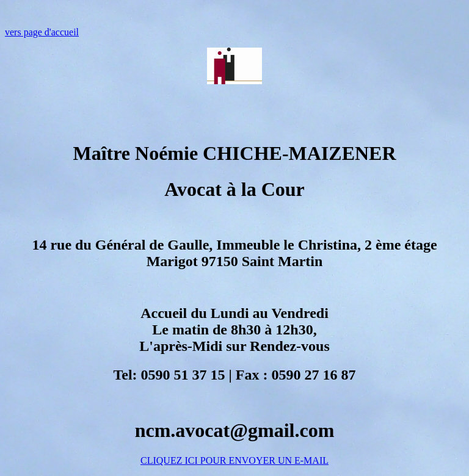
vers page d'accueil (42, 32)
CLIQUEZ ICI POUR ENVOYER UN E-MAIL (234, 460)
